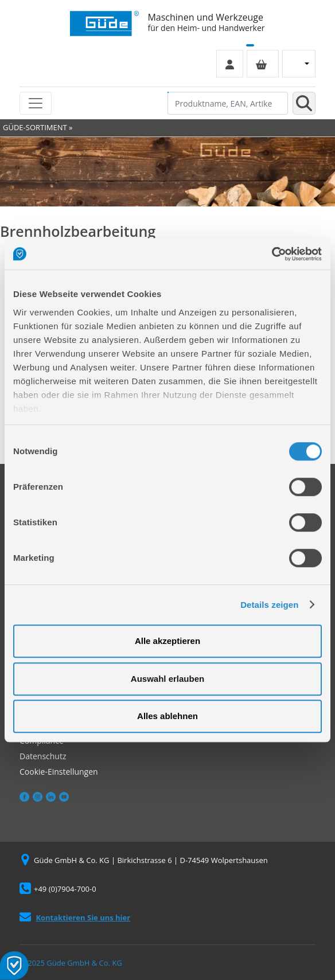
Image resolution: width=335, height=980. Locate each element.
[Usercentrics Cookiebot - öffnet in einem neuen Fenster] (272, 254)
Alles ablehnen (167, 716)
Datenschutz (43, 756)
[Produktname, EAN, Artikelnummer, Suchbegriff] (228, 103)
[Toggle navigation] (36, 103)
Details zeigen (269, 605)
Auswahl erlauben (167, 679)
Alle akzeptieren (167, 641)
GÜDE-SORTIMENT (35, 127)
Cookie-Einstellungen (59, 772)
